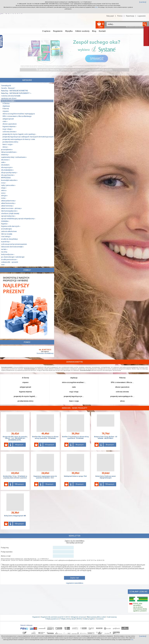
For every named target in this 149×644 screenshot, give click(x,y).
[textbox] (125, 24)
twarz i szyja (74, 401)
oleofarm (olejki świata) (10, 213)
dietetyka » (5, 221)
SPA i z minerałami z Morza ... (122, 382)
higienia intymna (25, 392)
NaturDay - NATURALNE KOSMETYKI (15, 91)
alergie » (4, 196)
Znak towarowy (112, 617)
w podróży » (6, 242)
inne (3, 265)
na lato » (4, 249)
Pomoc (120, 16)
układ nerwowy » (7, 206)
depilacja (6, 106)
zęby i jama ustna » (8, 185)
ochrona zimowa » (10, 132)
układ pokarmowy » (8, 201)
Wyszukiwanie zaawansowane (134, 27)
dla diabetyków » (7, 170)
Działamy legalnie (89, 619)
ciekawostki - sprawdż (10, 262)
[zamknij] (143, 2)
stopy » (4, 188)
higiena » (5, 224)
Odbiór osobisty (82, 31)
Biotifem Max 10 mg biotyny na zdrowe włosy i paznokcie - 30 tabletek (45, 437)
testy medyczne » (8, 254)
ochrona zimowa (122, 392)
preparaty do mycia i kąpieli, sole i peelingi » (19, 134)
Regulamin (58, 31)
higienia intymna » (9, 126)
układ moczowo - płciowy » (11, 208)
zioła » (4, 198)
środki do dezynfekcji (9, 239)
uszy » (4, 193)
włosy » (5, 147)
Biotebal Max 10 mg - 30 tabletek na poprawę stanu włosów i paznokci (15, 477)
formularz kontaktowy (45, 353)
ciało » (5, 121)
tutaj (96, 7)
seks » (4, 162)
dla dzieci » (6, 160)
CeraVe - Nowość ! (8, 88)
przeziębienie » (7, 150)
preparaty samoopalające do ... (122, 396)
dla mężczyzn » (7, 167)
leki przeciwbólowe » (9, 152)
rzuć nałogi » (6, 236)
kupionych (19, 445)
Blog (94, 31)
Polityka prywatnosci (52, 619)
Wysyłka (69, 31)
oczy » (4, 183)
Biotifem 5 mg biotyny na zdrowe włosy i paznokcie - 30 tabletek (75, 437)
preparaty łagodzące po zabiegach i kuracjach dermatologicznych (28, 137)
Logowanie (142, 16)
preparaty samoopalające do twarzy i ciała (19, 139)
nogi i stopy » (8, 129)
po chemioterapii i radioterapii (13, 257)
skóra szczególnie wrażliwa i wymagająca (19, 114)
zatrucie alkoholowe (9, 231)
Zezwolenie (100, 619)
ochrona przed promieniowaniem (14, 244)
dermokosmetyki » (8, 101)
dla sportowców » (8, 175)
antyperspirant (8, 119)
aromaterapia (6, 229)
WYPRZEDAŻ (6, 178)
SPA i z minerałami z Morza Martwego (17, 116)
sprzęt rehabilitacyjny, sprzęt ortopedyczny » (18, 219)
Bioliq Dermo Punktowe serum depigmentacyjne (106, 477)
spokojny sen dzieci (9, 98)
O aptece (46, 31)
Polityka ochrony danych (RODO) (71, 619)
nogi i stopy (74, 392)
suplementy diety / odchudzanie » (14, 157)
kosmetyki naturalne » (9, 180)
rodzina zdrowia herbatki (11, 96)
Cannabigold (6, 86)
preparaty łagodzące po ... (74, 396)
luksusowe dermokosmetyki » (13, 247)
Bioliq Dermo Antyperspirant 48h (15, 516)
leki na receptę (7, 234)
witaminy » (5, 155)
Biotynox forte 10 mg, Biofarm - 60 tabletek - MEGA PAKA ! (106, 437)
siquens (6, 111)
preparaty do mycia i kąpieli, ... (25, 396)
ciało (74, 387)
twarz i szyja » (8, 144)
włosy (122, 401)
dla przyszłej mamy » (9, 173)
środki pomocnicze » (9, 260)
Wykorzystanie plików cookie (96, 617)
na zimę (4, 252)
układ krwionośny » (8, 203)
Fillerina (6, 109)
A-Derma (6, 103)
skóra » (4, 190)
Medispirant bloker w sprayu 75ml (75, 476)
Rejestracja (130, 16)
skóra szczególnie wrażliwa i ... (74, 382)
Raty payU (110, 16)
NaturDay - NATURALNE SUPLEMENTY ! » (16, 93)
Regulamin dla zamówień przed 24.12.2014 (55, 617)
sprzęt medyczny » (8, 216)
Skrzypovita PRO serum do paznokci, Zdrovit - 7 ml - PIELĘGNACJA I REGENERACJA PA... (15, 438)
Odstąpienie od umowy (78, 617)
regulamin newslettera (75, 583)
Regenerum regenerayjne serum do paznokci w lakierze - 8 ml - (45, 477)
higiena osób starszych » (11, 226)
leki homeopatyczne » (9, 211)
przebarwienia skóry (10, 142)
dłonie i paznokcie (10, 124)
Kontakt (102, 31)
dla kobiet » (5, 165)
